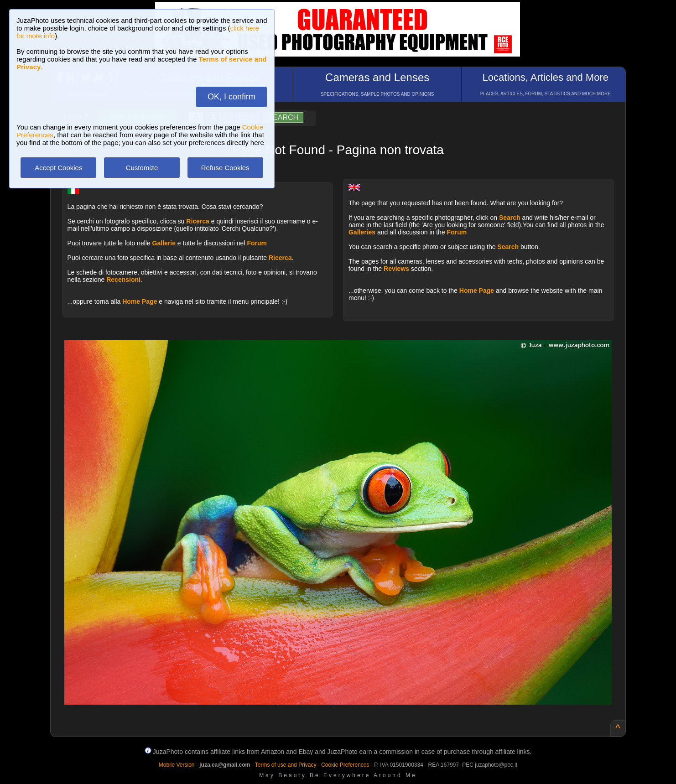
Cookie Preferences (345, 765)
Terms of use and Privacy (286, 765)
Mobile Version (177, 765)
